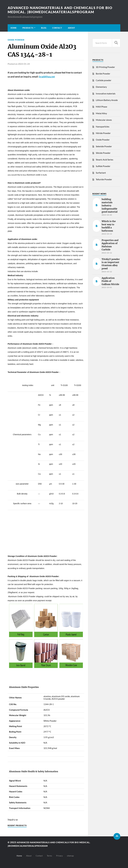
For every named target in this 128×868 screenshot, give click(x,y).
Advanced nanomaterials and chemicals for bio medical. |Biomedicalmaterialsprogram (62, 10)
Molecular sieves (104, 120)
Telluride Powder (104, 179)
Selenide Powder (104, 146)
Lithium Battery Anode (107, 100)
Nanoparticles (103, 126)
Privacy (59, 856)
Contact (57, 28)
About (71, 28)
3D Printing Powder (105, 67)
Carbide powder (104, 80)
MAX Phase (101, 107)
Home (14, 28)
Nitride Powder (103, 133)
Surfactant (101, 173)
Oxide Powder (16, 40)
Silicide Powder (103, 153)
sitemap (70, 856)
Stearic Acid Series (105, 160)
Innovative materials (106, 93)
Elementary (101, 87)
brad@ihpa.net (47, 77)
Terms (49, 856)
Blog (44, 28)
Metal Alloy (101, 113)
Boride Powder (103, 74)
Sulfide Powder (103, 166)
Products (28, 28)
